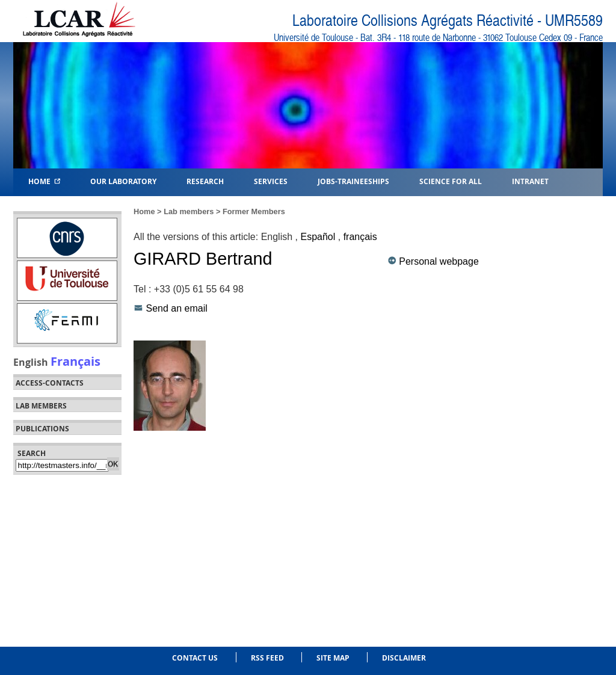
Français (75, 361)
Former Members (254, 211)
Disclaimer (404, 658)
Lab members (41, 406)
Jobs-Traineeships (353, 181)
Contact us (195, 658)
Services (271, 181)
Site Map (333, 658)
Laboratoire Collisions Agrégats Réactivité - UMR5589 (448, 21)
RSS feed (267, 658)
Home (44, 181)
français (360, 237)
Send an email (176, 308)
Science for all (451, 181)
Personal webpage (439, 261)
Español (318, 237)
